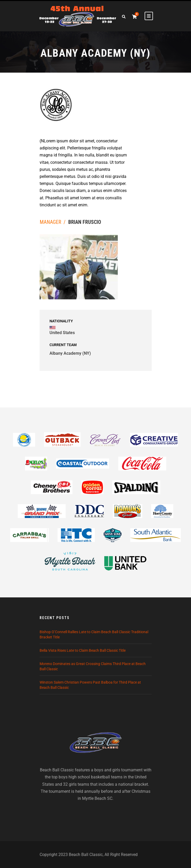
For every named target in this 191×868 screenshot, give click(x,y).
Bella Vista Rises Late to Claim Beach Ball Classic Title (83, 650)
